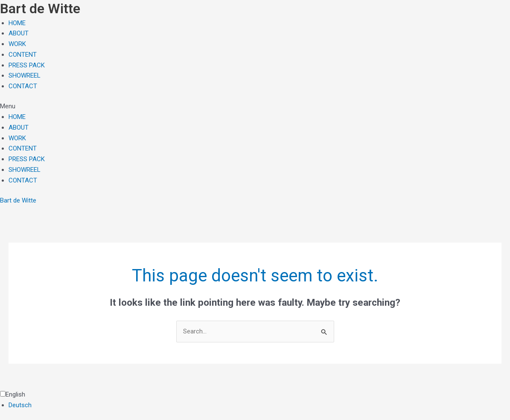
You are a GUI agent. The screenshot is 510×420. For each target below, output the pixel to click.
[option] (259, 405)
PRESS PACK (27, 65)
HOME (17, 23)
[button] (255, 106)
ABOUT (19, 33)
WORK (17, 44)
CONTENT (23, 55)
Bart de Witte (18, 200)
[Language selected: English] (255, 400)
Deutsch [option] (20, 405)
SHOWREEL (25, 75)
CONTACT (23, 86)
